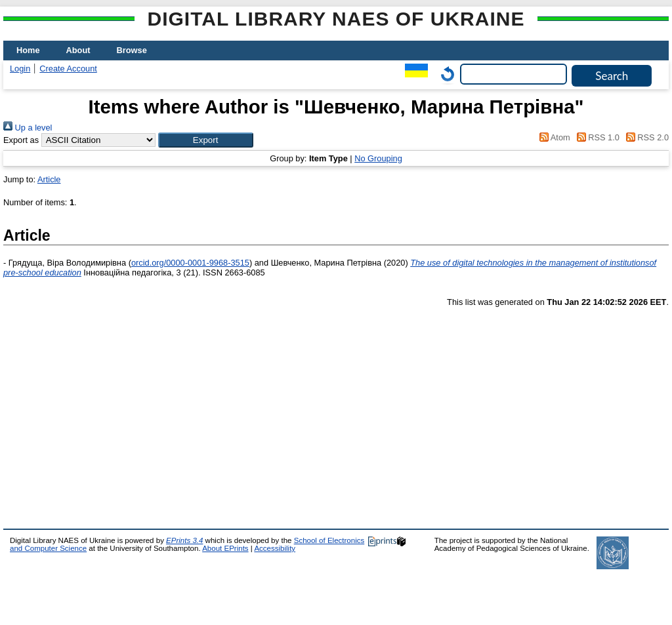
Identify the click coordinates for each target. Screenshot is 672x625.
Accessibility (275, 548)
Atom (553, 137)
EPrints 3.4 (184, 540)
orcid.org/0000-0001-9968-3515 (190, 263)
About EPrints (225, 548)
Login (20, 69)
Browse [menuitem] (132, 50)
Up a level (28, 128)
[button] (206, 140)
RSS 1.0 (596, 137)
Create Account (68, 69)
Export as (21, 140)
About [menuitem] (78, 50)
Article (49, 179)
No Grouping (378, 158)
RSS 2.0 (645, 137)
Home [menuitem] (28, 50)
